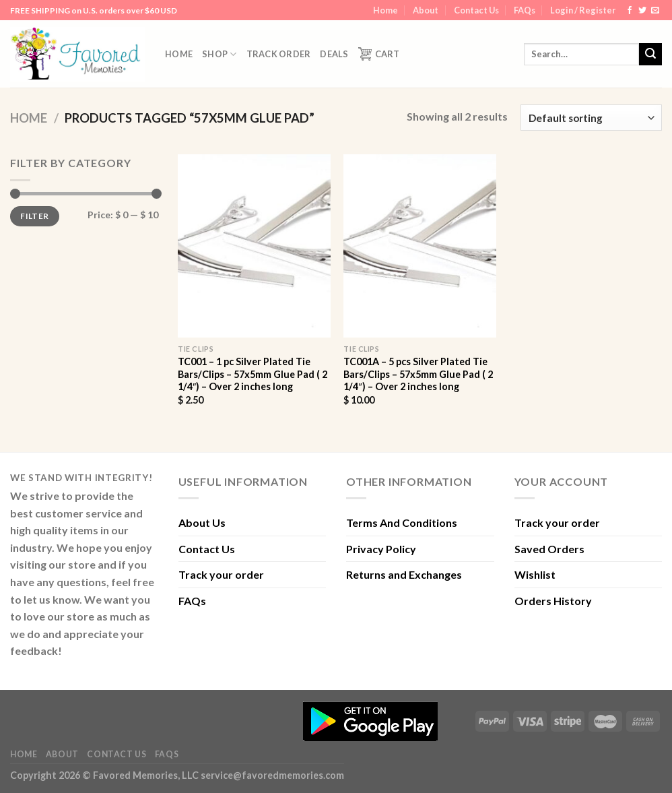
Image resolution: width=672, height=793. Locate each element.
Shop (219, 54)
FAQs (525, 10)
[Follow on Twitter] (642, 11)
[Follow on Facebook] (630, 11)
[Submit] (650, 55)
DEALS (334, 54)
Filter (34, 216)
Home (385, 10)
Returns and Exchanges (404, 574)
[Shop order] (591, 118)
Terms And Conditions (402, 522)
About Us (202, 522)
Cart (379, 54)
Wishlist (535, 574)
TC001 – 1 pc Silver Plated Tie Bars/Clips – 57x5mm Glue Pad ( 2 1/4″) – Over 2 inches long (253, 374)
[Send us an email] (655, 11)
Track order (279, 54)
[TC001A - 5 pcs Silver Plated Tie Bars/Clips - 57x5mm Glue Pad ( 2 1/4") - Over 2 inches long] (420, 246)
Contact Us (476, 10)
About (426, 10)
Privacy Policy (381, 549)
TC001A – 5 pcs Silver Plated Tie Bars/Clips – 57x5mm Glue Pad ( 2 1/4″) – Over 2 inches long (418, 374)
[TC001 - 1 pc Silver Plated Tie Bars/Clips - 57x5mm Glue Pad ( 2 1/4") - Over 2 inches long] (254, 246)
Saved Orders (549, 549)
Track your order (221, 574)
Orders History (553, 601)
